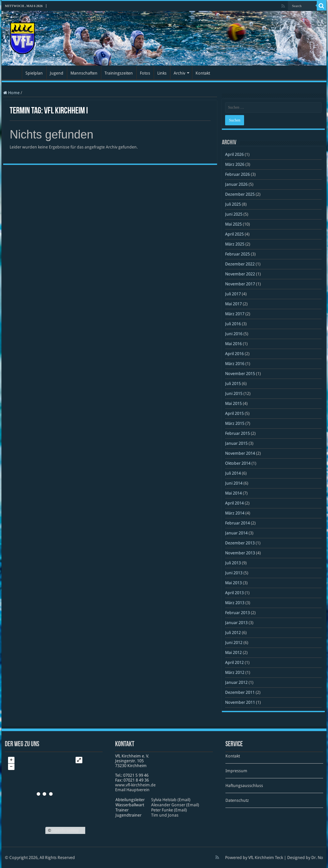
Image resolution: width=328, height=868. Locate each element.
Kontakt (203, 73)
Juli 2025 (233, 204)
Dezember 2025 (240, 194)
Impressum (236, 771)
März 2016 (235, 364)
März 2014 (235, 513)
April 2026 (234, 154)
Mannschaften (84, 73)
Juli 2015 (233, 384)
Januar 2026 (236, 184)
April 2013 (234, 593)
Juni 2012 (234, 643)
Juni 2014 (234, 483)
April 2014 (234, 503)
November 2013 (240, 553)
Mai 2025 (233, 224)
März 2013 (235, 603)
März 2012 (235, 672)
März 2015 (235, 423)
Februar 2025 (237, 254)
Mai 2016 (233, 344)
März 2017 (235, 314)
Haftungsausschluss (244, 786)
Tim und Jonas (165, 815)
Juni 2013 (234, 573)
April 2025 (234, 234)
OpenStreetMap (65, 830)
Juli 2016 (233, 324)
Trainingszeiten (119, 73)
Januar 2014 (236, 533)
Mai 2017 (233, 304)
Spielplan (34, 73)
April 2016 (234, 354)
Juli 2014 (233, 473)
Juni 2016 (234, 334)
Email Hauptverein (132, 790)
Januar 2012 (236, 682)
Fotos (145, 73)
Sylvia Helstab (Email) (171, 800)
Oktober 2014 (238, 463)
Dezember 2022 (240, 264)
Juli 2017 (233, 294)
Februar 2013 (237, 613)
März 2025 (235, 244)
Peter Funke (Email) (169, 810)
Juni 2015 (234, 394)
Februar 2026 (237, 174)
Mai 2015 (233, 403)
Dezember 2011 (240, 692)
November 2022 (240, 274)
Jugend (57, 73)
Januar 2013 (236, 623)
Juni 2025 (234, 214)
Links (162, 73)
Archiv (179, 73)
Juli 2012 (233, 633)
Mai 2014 (233, 493)
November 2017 (240, 284)
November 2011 (240, 702)
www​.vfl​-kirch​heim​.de (135, 785)
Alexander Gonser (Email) (175, 805)
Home (11, 93)
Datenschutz (237, 800)
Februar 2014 (237, 523)
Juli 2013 (233, 563)
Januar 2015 (236, 443)
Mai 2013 (233, 583)
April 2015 (234, 413)
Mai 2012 (233, 653)
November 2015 (240, 374)
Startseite (13, 72)
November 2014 (240, 453)
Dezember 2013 (240, 543)
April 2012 (234, 662)
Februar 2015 (237, 433)
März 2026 (235, 164)
